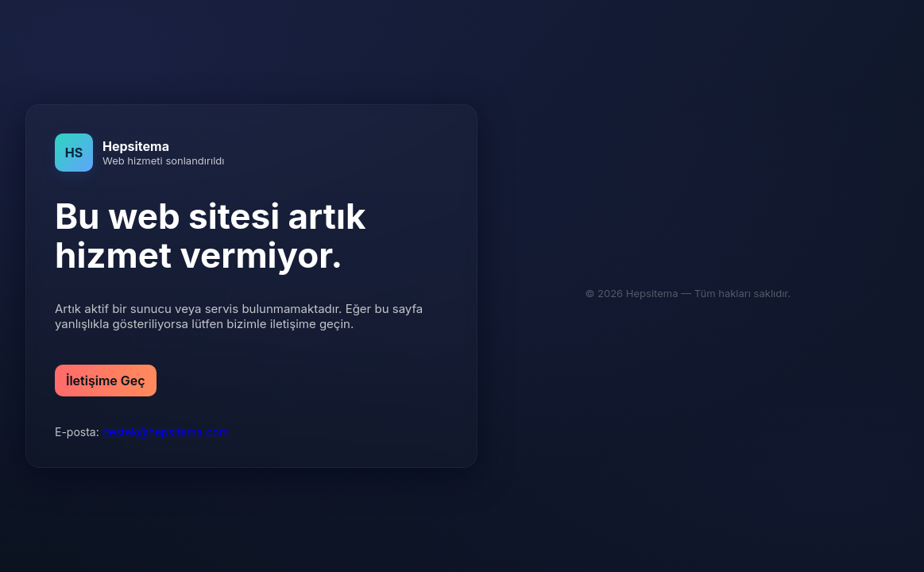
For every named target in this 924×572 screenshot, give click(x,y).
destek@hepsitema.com (166, 432)
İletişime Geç (106, 381)
